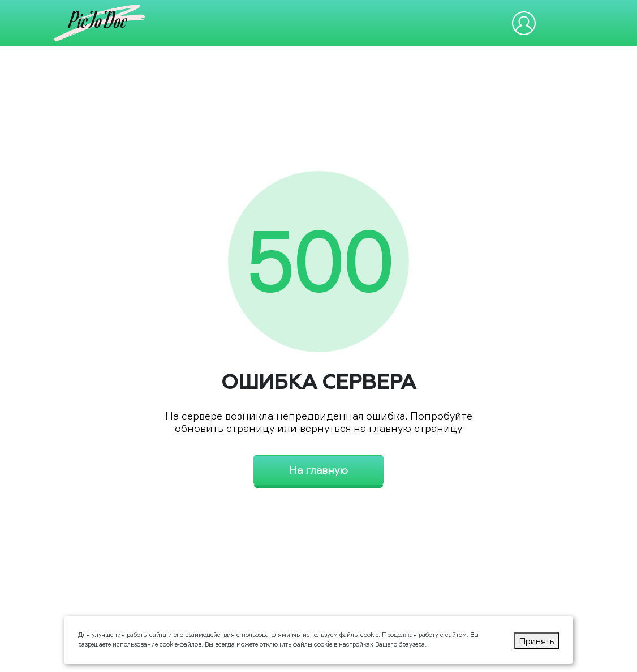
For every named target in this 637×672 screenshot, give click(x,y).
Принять (537, 641)
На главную (318, 470)
